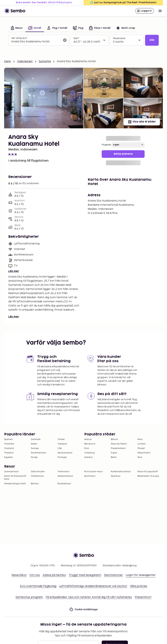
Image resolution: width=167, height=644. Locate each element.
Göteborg (89, 453)
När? (76, 38)
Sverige (35, 448)
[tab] (17, 28)
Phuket (141, 448)
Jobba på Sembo (54, 575)
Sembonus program (29, 597)
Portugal (62, 457)
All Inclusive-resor (93, 472)
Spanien (8, 439)
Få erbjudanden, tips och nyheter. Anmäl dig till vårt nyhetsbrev (89, 597)
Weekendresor (65, 476)
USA (60, 448)
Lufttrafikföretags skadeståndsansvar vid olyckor (93, 586)
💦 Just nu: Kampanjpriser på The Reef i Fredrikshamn (123, 2)
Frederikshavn (118, 448)
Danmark (36, 439)
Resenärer (119, 38)
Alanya (88, 439)
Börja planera (123, 154)
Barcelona (90, 444)
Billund (114, 439)
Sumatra (45, 61)
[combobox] (36, 42)
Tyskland (62, 444)
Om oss (35, 575)
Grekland (9, 448)
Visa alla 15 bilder (142, 122)
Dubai (114, 453)
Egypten (9, 457)
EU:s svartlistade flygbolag (38, 586)
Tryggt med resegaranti (85, 575)
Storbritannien (38, 453)
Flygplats (106, 145)
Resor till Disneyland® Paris (15, 478)
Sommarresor (11, 472)
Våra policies (139, 586)
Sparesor (116, 476)
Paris (140, 439)
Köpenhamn (144, 453)
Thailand (9, 453)
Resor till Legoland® (148, 472)
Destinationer (113, 575)
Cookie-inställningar (84, 609)
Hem (7, 61)
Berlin (114, 457)
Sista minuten (38, 472)
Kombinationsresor (121, 472)
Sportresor (90, 476)
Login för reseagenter (141, 575)
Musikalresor (64, 484)
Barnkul (35, 484)
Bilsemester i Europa (148, 476)
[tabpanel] (83, 40)
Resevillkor (19, 575)
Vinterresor (64, 472)
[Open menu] (160, 11)
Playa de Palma (119, 444)
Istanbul (88, 457)
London (142, 444)
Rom (87, 448)
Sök (152, 40)
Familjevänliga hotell (15, 484)
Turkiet (61, 439)
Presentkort (143, 597)
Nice (140, 457)
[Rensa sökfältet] (65, 40)
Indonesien (25, 61)
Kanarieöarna (65, 453)
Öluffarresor (37, 476)
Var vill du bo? (19, 38)
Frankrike (9, 444)
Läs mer (14, 271)
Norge (34, 457)
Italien (34, 444)
